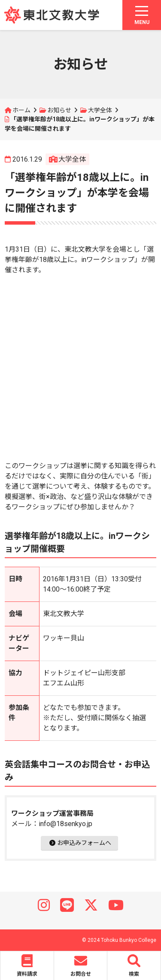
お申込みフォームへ (80, 843)
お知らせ (59, 110)
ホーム (21, 110)
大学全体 (100, 110)
